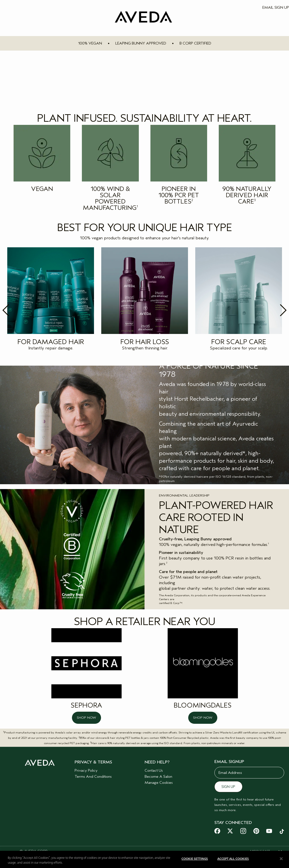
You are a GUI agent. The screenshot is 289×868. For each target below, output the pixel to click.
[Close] (281, 859)
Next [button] (273, 310)
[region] (144, 859)
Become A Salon (158, 777)
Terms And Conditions (93, 777)
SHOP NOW (86, 718)
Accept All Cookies (233, 859)
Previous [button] (16, 310)
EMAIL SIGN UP (276, 8)
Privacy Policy (86, 770)
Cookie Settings (195, 859)
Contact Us (154, 770)
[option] (51, 300)
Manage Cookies (159, 783)
